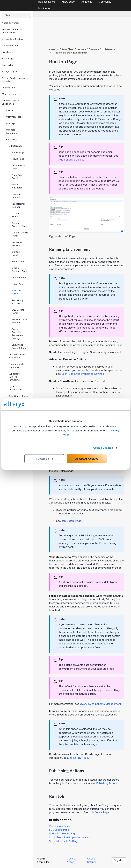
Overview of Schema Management (100, 704)
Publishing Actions (20, 302)
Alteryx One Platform (15, 39)
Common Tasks (17, 117)
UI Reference (18, 146)
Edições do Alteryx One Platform (15, 31)
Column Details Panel (20, 234)
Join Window (19, 278)
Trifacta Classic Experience (15, 102)
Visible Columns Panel (20, 269)
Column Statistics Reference (18, 356)
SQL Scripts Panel (18, 311)
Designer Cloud (15, 45)
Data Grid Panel (20, 177)
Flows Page (20, 159)
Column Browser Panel (20, 225)
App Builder (15, 65)
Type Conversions (18, 388)
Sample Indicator (17, 196)
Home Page (18, 152)
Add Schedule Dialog (71, 160)
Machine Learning (15, 94)
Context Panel (20, 253)
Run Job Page (20, 292)
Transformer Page (20, 167)
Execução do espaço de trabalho (15, 80)
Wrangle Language (17, 131)
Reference (17, 139)
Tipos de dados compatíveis (18, 366)
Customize (45, 459)
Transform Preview (17, 244)
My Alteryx (44, 8)
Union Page (18, 284)
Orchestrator (15, 88)
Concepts (17, 123)
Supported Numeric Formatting (14, 377)
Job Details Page (71, 521)
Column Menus (20, 215)
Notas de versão (15, 23)
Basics (17, 110)
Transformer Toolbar (19, 205)
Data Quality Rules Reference (18, 398)
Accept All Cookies (87, 459)
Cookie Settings (103, 448)
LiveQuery (15, 52)
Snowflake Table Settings (20, 346)
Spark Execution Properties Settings (17, 334)
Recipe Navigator (17, 186)
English (119, 860)
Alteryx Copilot (15, 72)
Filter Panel (18, 261)
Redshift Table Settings (20, 321)
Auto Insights (15, 58)
